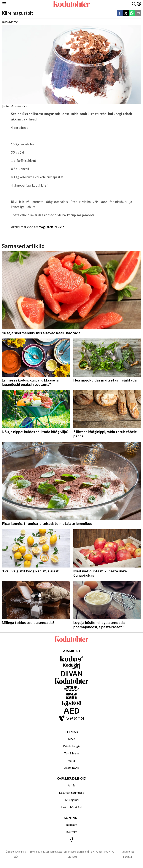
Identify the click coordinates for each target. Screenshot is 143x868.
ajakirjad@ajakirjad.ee (76, 852)
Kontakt (72, 832)
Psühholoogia (72, 746)
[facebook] (120, 13)
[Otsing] (134, 4)
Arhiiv (72, 785)
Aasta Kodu (71, 768)
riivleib (59, 227)
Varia (71, 760)
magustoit (46, 227)
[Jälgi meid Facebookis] (71, 840)
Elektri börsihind (71, 807)
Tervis (71, 739)
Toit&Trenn (72, 753)
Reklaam (71, 825)
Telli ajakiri (72, 800)
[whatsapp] (132, 13)
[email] (138, 13)
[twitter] (126, 13)
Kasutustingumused (72, 793)
